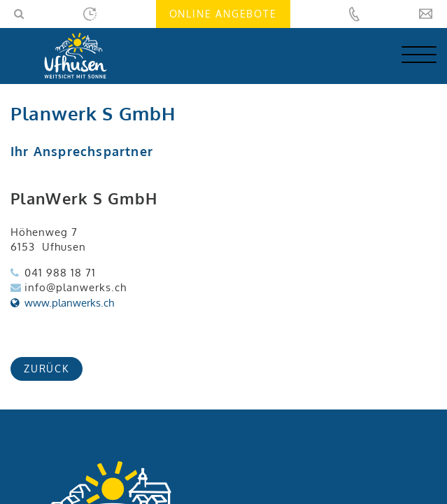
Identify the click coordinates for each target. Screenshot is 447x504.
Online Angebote (223, 14)
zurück (47, 369)
